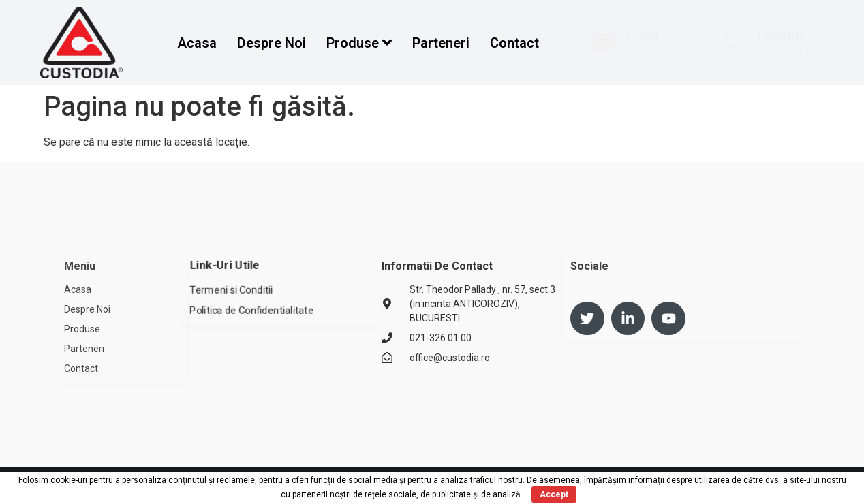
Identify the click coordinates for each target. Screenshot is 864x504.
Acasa (197, 43)
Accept (554, 494)
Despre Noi (272, 43)
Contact (514, 43)
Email (642, 35)
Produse (359, 43)
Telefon (779, 35)
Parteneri (441, 43)
